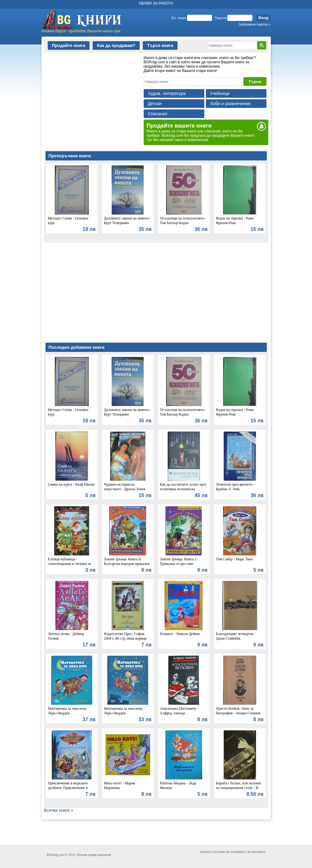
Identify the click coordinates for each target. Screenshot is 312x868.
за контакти (256, 852)
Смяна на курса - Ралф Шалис (72, 484)
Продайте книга (69, 45)
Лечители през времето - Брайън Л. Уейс (235, 487)
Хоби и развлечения (230, 104)
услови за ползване (229, 852)
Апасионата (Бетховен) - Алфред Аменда (179, 711)
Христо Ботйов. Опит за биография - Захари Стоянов (238, 711)
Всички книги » (59, 810)
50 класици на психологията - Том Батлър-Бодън (183, 221)
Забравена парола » (254, 24)
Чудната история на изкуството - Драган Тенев (125, 487)
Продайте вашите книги (179, 126)
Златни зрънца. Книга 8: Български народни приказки (127, 561)
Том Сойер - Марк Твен (234, 559)
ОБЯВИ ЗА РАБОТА (156, 3)
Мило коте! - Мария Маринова (120, 785)
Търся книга (160, 45)
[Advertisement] (90, 94)
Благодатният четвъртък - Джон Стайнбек (236, 636)
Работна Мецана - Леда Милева (178, 785)
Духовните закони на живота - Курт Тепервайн (128, 221)
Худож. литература (167, 93)
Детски (155, 104)
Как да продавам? (116, 45)
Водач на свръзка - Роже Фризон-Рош (235, 221)
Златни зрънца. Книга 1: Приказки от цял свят (179, 561)
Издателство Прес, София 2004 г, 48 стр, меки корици (125, 636)
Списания (158, 114)
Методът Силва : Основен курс (68, 221)
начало (206, 852)
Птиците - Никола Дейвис (180, 634)
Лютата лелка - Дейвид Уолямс (66, 636)
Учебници (220, 93)
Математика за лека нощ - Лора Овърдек (68, 711)
